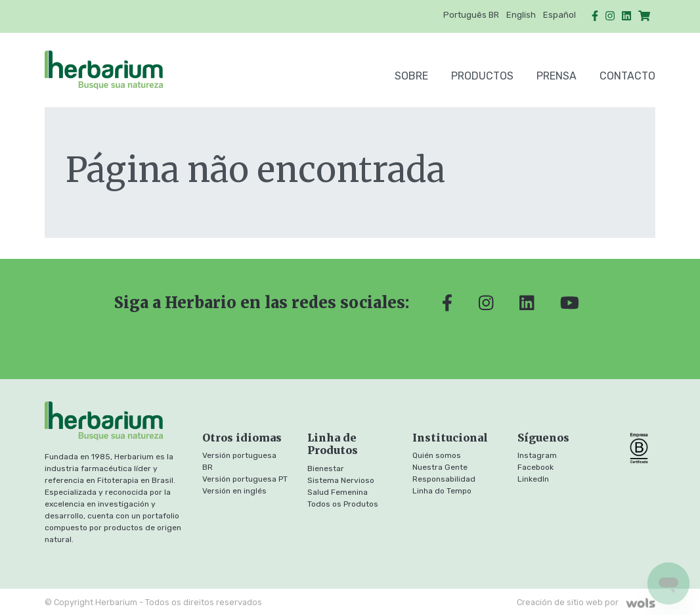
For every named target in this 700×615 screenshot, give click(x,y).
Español (559, 15)
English (521, 15)
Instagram (537, 455)
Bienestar (326, 468)
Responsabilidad (444, 479)
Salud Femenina (338, 492)
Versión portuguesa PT (245, 479)
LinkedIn (533, 479)
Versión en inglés (234, 491)
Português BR (471, 15)
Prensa (557, 76)
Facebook (536, 467)
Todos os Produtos (343, 504)
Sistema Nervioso (341, 480)
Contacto (627, 76)
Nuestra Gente (440, 467)
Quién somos (437, 455)
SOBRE (411, 76)
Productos (482, 76)
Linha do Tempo (442, 491)
